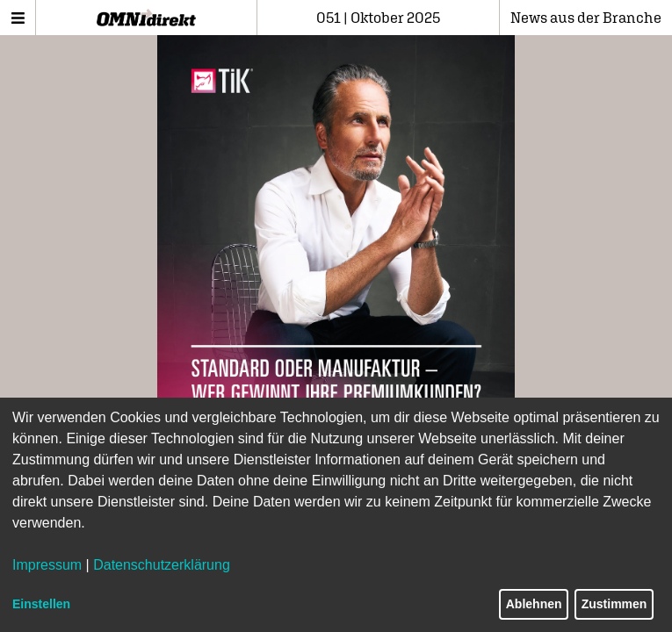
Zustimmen (614, 604)
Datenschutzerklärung (162, 565)
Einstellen (41, 604)
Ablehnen (534, 604)
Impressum (47, 565)
